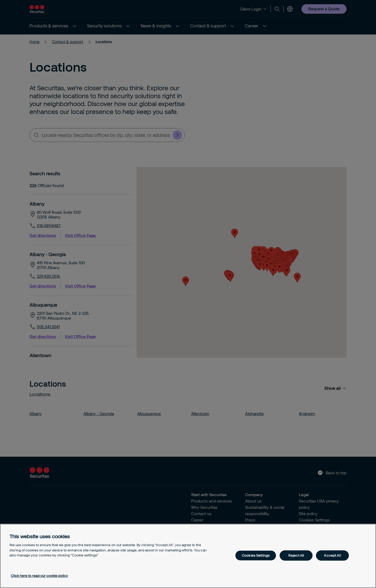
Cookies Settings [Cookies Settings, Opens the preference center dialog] (256, 555)
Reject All (296, 555)
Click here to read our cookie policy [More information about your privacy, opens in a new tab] (39, 576)
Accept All (332, 555)
